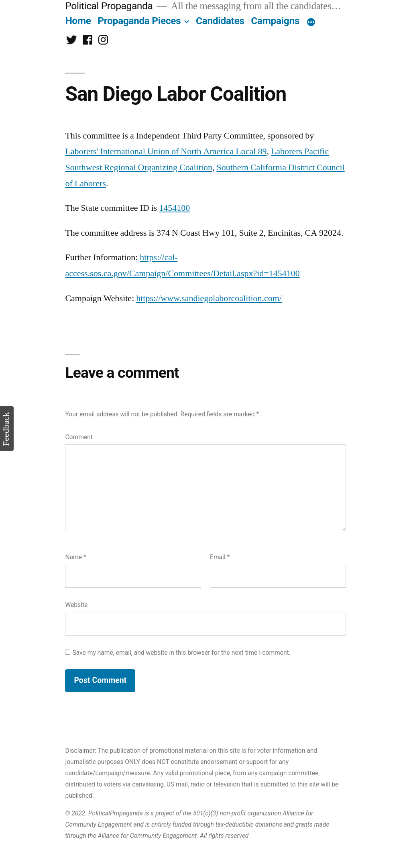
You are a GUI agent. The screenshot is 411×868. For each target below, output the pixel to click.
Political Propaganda (109, 6)
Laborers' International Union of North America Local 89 (166, 151)
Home (78, 21)
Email (220, 557)
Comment (79, 437)
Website (76, 605)
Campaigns (275, 21)
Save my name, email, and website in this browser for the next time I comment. (181, 653)
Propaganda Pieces (139, 21)
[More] (311, 22)
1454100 (174, 208)
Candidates (220, 21)
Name (75, 557)
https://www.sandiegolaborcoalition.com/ (209, 298)
